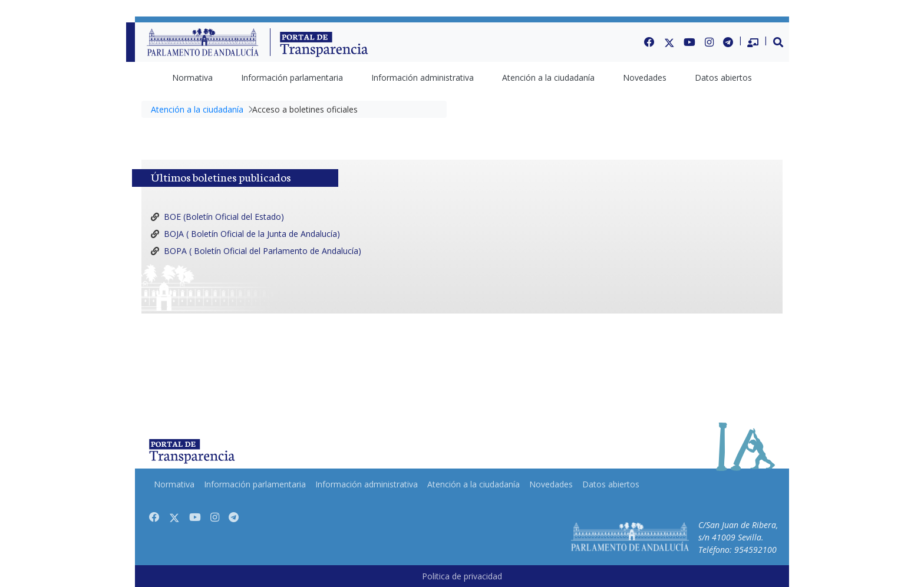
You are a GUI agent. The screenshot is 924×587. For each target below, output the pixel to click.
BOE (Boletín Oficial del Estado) (224, 217)
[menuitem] (192, 78)
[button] (778, 42)
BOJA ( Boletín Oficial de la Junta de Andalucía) (252, 234)
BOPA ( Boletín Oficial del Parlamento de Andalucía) (263, 251)
